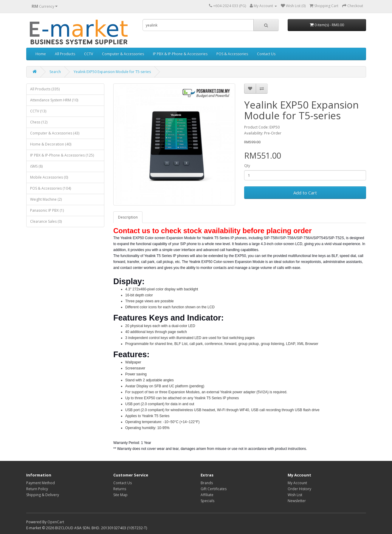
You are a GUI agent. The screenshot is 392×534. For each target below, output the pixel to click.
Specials (207, 501)
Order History (299, 489)
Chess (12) (39, 122)
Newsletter (297, 501)
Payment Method (41, 483)
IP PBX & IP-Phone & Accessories (180, 54)
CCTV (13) (38, 111)
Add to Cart (305, 193)
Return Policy (37, 489)
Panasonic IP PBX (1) (47, 210)
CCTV (89, 54)
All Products (65, 54)
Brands (207, 483)
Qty (247, 166)
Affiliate (207, 495)
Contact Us (266, 54)
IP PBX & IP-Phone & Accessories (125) (62, 155)
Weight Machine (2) (46, 199)
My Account (297, 483)
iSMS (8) (36, 166)
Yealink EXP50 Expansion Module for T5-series (112, 72)
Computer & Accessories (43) (55, 133)
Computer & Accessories (123, 54)
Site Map (120, 495)
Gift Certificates (214, 489)
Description (128, 217)
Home (41, 54)
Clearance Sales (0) (46, 221)
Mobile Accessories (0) (49, 177)
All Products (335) (45, 89)
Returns (120, 489)
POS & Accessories (232, 54)
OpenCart (56, 522)
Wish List (295, 495)
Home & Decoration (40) (51, 144)
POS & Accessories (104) (51, 188)
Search (55, 72)
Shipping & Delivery (43, 495)
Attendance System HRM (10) (54, 100)
